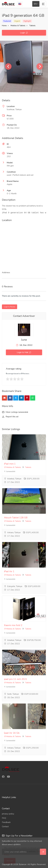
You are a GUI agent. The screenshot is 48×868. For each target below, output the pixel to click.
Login (23, 33)
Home (4, 26)
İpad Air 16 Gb (12, 733)
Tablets (32, 26)
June (24, 340)
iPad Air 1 (9, 571)
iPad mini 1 (10, 464)
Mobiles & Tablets (18, 26)
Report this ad (10, 417)
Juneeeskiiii (10, 471)
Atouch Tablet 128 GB (16, 518)
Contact (5, 827)
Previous (8, 66)
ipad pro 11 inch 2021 (16, 679)
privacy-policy (8, 814)
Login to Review (10, 307)
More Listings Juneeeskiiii (15, 412)
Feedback (6, 822)
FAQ (4, 818)
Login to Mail (23, 352)
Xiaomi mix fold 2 (13, 625)
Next (40, 66)
